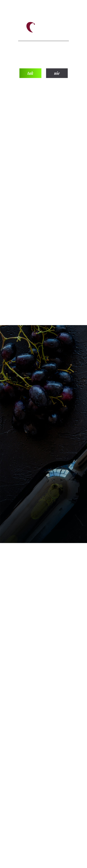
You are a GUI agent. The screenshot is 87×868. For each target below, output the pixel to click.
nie (57, 73)
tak (30, 73)
